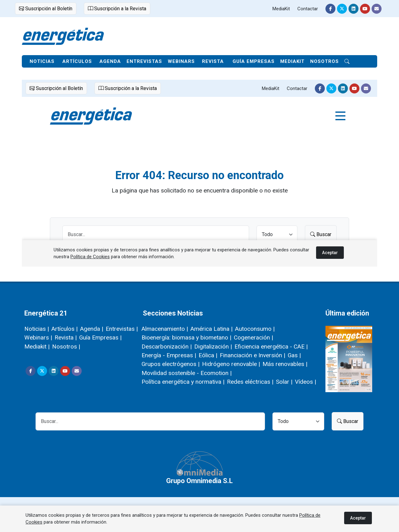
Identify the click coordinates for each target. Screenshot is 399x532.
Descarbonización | (167, 347)
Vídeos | (305, 382)
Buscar (348, 421)
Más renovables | (285, 364)
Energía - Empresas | (169, 355)
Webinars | (38, 337)
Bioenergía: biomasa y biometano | (186, 337)
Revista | (66, 337)
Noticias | (37, 329)
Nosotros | (66, 347)
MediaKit (281, 9)
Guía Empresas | (100, 337)
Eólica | (208, 355)
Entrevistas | (122, 329)
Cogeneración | (253, 337)
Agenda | (92, 329)
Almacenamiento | (165, 329)
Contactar (308, 9)
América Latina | (212, 329)
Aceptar (358, 518)
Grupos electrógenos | (171, 364)
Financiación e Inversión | (252, 355)
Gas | (294, 355)
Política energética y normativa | (183, 382)
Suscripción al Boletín (46, 9)
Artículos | (65, 329)
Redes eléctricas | (250, 382)
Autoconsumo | (255, 329)
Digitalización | (213, 347)
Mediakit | (37, 347)
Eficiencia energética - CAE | (271, 347)
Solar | (284, 382)
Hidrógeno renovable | (231, 364)
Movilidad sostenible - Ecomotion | (187, 373)
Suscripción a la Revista (117, 9)
